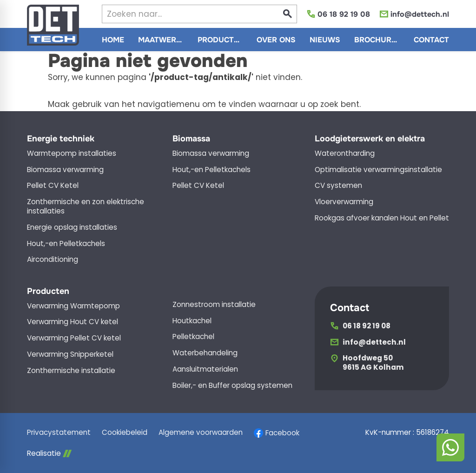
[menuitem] (113, 40)
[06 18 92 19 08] (338, 14)
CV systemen (338, 186)
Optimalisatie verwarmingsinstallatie (378, 170)
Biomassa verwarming (65, 170)
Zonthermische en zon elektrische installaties (86, 207)
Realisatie (49, 453)
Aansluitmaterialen (205, 369)
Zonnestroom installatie (214, 305)
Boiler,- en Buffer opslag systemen (232, 386)
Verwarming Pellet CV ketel (74, 338)
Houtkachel (192, 321)
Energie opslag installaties (72, 227)
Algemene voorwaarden (201, 433)
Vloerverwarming (344, 202)
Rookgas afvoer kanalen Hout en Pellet (382, 218)
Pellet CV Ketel (53, 186)
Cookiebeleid (125, 433)
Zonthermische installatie (71, 371)
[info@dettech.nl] (414, 14)
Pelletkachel (193, 337)
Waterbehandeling (205, 353)
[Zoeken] (182, 14)
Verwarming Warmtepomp (73, 306)
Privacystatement (59, 433)
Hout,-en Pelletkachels (66, 244)
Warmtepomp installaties (72, 153)
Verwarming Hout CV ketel (73, 322)
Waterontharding (345, 153)
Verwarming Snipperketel (70, 354)
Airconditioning (53, 260)
